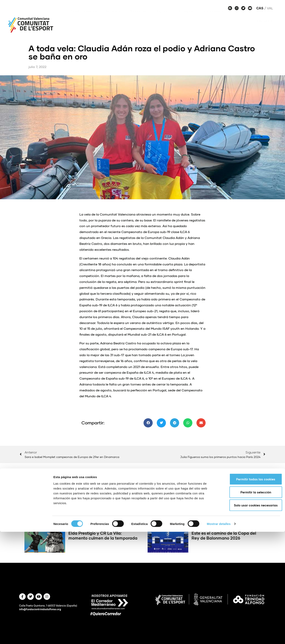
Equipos (186, 17)
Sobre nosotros (84, 17)
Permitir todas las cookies (251, 591)
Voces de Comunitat (254, 17)
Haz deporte (214, 17)
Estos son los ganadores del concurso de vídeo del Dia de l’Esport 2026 (97, 504)
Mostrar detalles (219, 636)
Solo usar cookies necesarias (251, 617)
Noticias (113, 17)
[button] (148, 423)
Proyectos (138, 17)
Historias (265, 27)
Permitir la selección (251, 604)
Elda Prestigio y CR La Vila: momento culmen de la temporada (103, 536)
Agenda (164, 17)
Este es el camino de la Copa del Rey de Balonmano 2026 (224, 536)
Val (270, 8)
